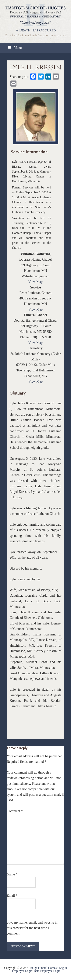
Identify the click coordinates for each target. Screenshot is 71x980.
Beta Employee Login (47, 971)
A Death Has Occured (36, 30)
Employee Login (22, 971)
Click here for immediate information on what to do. (36, 35)
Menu (15, 48)
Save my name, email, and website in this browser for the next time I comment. (32, 928)
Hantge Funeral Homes (43, 968)
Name (12, 874)
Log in (63, 968)
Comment (15, 811)
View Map (35, 282)
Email (12, 896)
